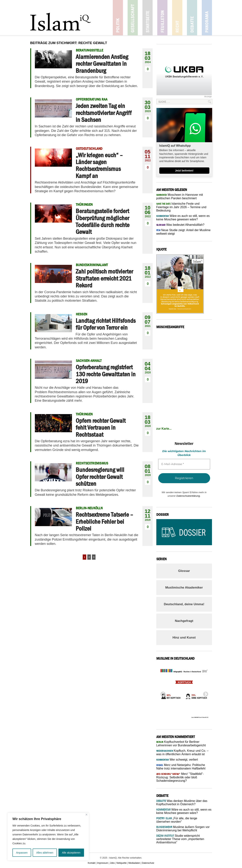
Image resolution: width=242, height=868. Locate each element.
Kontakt (92, 863)
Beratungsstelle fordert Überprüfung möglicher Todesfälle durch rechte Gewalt (103, 221)
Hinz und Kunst (184, 638)
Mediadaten (134, 863)
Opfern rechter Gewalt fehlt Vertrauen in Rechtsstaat (101, 428)
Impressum (103, 863)
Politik (118, 18)
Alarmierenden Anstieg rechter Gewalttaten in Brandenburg (102, 64)
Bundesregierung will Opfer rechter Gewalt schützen (100, 477)
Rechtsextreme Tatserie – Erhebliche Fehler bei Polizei (104, 521)
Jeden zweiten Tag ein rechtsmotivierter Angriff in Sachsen (104, 113)
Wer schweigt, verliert (177, 760)
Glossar (184, 571)
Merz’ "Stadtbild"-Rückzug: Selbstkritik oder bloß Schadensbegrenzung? (180, 777)
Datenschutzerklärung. (188, 496)
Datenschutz (148, 863)
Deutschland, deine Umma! (184, 604)
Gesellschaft (133, 18)
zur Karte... (164, 429)
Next (205, 693)
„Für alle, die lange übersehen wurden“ (177, 820)
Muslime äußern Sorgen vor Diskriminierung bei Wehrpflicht (183, 829)
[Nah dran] (87, 815)
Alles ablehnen (45, 853)
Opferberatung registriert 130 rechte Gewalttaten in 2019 (106, 374)
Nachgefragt (184, 621)
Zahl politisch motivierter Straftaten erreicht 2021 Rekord (104, 278)
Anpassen (22, 853)
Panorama (207, 18)
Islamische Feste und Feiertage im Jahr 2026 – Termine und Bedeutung (181, 207)
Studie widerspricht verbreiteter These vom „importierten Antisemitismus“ (180, 839)
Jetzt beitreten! (184, 171)
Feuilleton (162, 18)
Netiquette (122, 863)
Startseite (148, 18)
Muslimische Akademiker (184, 588)
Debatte (192, 18)
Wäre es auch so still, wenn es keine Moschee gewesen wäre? (184, 811)
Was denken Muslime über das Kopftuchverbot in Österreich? (182, 803)
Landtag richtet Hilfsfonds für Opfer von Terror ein (106, 324)
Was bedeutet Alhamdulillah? (180, 225)
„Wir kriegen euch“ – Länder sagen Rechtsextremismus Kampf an (99, 165)
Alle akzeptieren (71, 853)
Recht (177, 18)
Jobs (112, 863)
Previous (162, 693)
